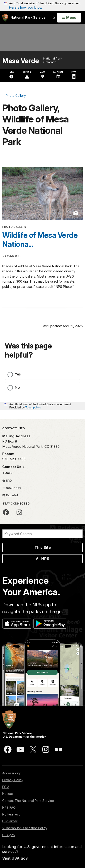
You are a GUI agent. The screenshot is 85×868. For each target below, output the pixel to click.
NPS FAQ (9, 807)
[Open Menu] (69, 18)
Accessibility (11, 773)
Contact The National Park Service (28, 801)
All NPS (42, 559)
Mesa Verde (21, 61)
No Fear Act (11, 814)
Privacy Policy (13, 780)
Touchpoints (33, 407)
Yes (18, 374)
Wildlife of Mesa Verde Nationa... (40, 240)
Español (10, 495)
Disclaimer (10, 821)
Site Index (12, 488)
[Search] (42, 534)
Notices (8, 794)
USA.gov (9, 835)
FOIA (6, 787)
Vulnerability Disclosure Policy (25, 828)
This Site (43, 547)
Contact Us (12, 467)
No (17, 387)
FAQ (7, 480)
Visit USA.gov (15, 858)
